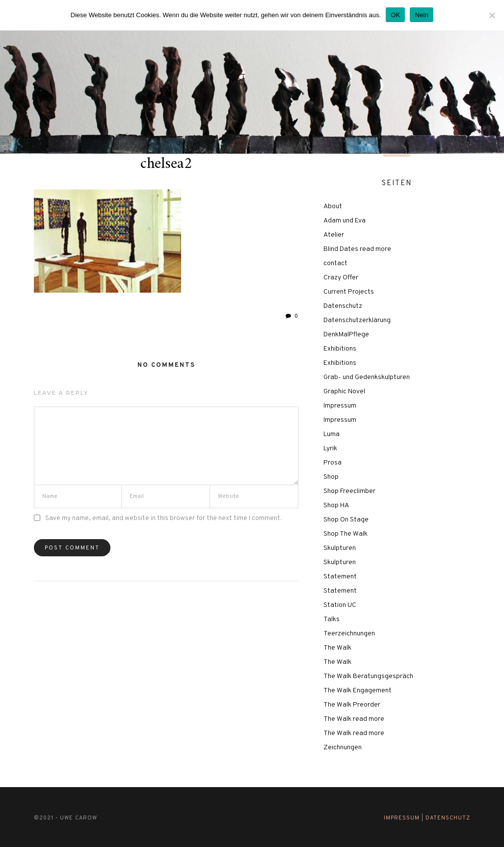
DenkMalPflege (346, 335)
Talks (332, 619)
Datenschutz (343, 306)
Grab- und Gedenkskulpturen (367, 377)
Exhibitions (340, 349)
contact (335, 263)
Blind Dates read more (357, 249)
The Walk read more (354, 719)
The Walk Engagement (358, 691)
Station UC (340, 605)
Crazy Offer (341, 278)
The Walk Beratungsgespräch (368, 676)
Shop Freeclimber (349, 491)
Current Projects (349, 292)
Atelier (334, 235)
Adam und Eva (345, 221)
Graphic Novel (344, 392)
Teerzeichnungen (349, 634)
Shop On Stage (346, 520)
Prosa (332, 463)
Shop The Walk (345, 534)
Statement (340, 577)
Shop (331, 477)
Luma (332, 434)
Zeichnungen (343, 748)
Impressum (340, 406)
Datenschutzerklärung (357, 320)
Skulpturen (340, 548)
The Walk (337, 648)
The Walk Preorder (352, 705)
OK (395, 15)
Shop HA (336, 505)
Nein (422, 15)
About (333, 206)
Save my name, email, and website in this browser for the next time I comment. (163, 518)
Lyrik (330, 449)
